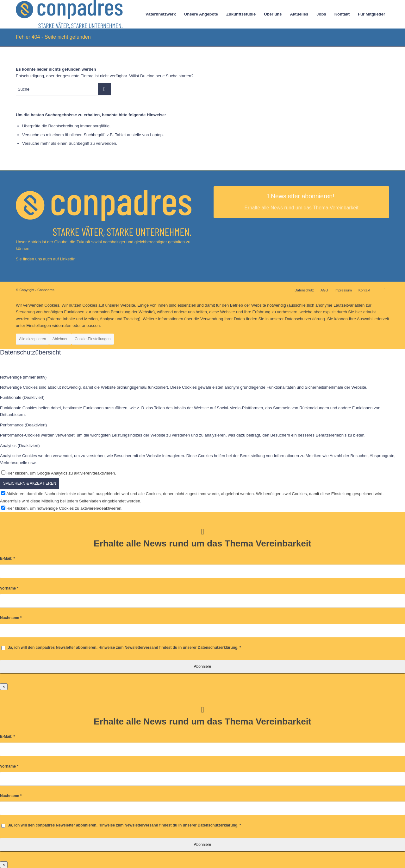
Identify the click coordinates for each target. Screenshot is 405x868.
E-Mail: (7, 558)
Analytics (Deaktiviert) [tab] (20, 446)
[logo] (69, 14)
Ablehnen (60, 339)
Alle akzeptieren (32, 339)
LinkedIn (67, 259)
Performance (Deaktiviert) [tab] (23, 425)
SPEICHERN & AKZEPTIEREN (30, 483)
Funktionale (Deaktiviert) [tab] (22, 397)
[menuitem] (161, 14)
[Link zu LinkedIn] (384, 290)
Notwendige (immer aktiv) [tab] (23, 377)
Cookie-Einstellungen (93, 339)
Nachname (11, 618)
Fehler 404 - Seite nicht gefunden (53, 37)
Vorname (9, 588)
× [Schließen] (4, 687)
